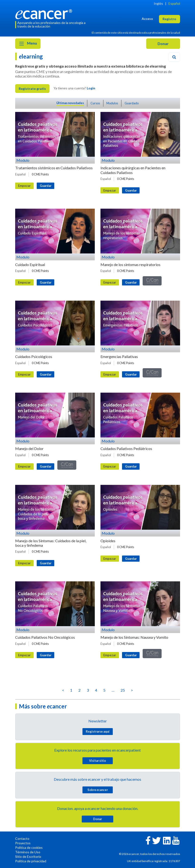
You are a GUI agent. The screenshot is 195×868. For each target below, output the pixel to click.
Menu (28, 44)
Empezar (24, 186)
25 (123, 690)
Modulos (112, 103)
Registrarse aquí (98, 731)
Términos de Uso (28, 852)
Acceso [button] (147, 19)
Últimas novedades (70, 103)
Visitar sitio (97, 761)
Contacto (22, 838)
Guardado (132, 103)
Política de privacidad (31, 861)
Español (174, 3)
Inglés (158, 3)
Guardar (46, 186)
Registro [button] (169, 19)
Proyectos (23, 843)
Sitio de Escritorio (28, 857)
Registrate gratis (32, 89)
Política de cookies (29, 847)
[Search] (174, 57)
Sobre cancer (98, 790)
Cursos (95, 103)
